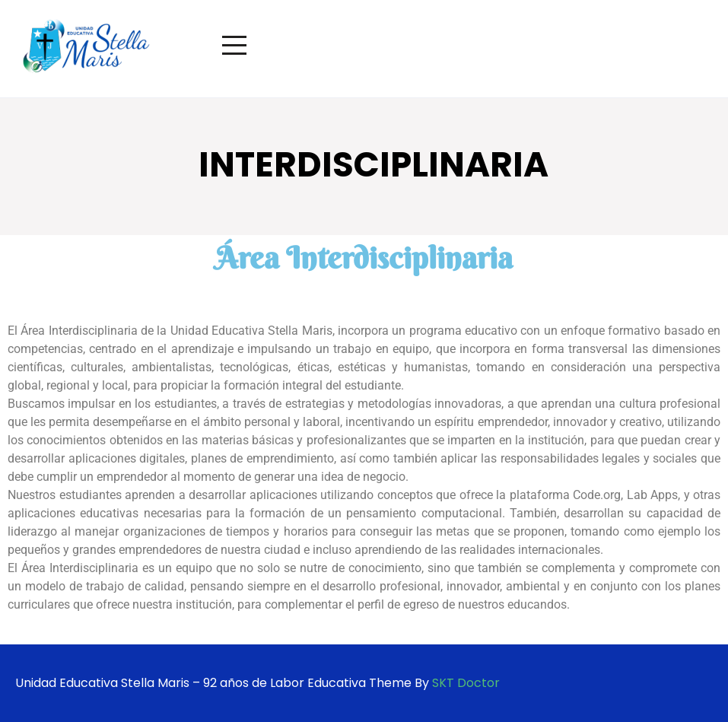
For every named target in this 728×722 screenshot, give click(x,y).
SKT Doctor (466, 683)
